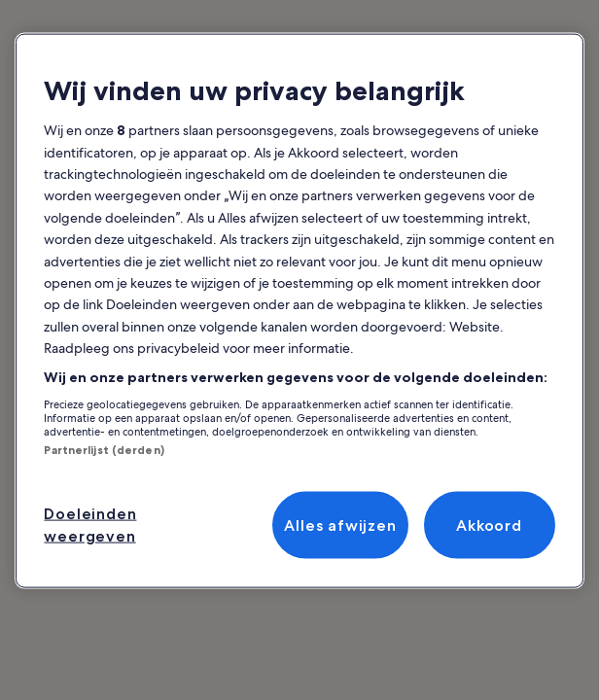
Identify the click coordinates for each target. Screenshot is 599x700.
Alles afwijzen (340, 525)
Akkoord (489, 525)
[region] (299, 311)
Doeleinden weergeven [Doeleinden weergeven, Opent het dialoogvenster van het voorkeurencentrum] (90, 525)
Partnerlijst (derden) (104, 450)
